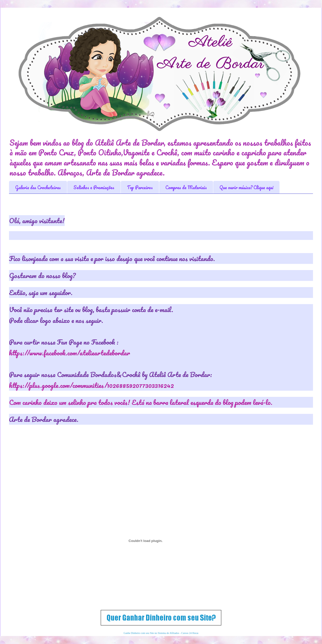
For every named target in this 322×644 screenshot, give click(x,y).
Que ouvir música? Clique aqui (246, 187)
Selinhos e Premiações (94, 187)
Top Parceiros (140, 187)
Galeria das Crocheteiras (38, 187)
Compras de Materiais (186, 187)
